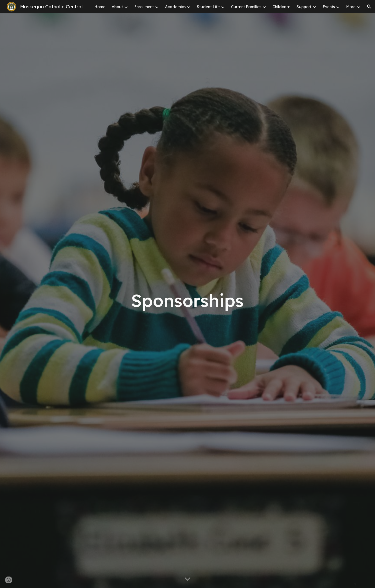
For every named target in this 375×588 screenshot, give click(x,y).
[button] (369, 7)
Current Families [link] (246, 7)
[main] (187, 301)
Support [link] (304, 7)
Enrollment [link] (144, 7)
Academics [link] (175, 7)
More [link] (351, 7)
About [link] (117, 7)
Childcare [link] (281, 7)
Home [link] (100, 7)
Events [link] (329, 7)
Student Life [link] (208, 7)
